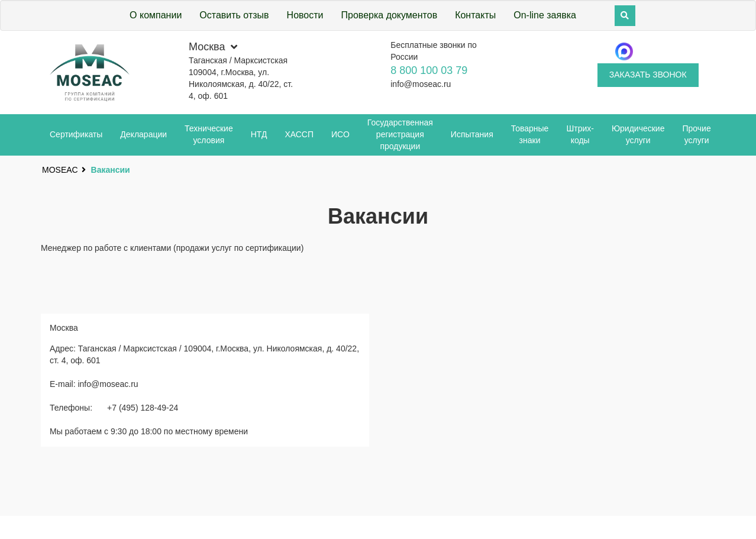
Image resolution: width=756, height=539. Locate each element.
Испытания (472, 134)
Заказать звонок (648, 75)
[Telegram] (624, 51)
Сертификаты (76, 134)
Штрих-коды (580, 134)
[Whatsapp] (671, 51)
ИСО (340, 134)
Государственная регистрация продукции (400, 134)
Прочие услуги (696, 134)
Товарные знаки (530, 134)
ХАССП (299, 134)
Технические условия (209, 134)
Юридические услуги (638, 134)
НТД (259, 134)
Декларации (143, 134)
